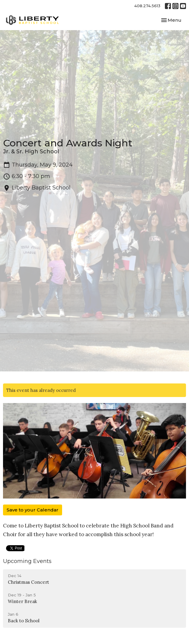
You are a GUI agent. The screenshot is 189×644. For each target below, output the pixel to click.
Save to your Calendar (33, 510)
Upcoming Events (27, 561)
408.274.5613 (147, 6)
